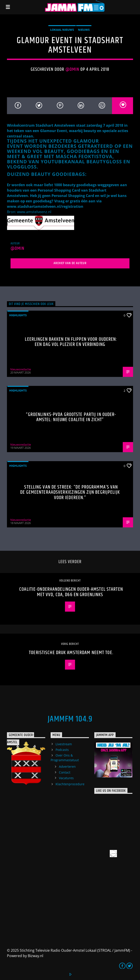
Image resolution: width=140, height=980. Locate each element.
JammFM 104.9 (70, 719)
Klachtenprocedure (70, 784)
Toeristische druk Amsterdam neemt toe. (71, 653)
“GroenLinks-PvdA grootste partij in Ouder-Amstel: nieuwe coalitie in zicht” (71, 417)
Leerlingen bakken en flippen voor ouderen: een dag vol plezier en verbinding (71, 342)
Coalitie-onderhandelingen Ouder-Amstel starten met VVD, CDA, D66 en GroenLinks (71, 592)
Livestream (64, 744)
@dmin (72, 69)
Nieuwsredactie (21, 369)
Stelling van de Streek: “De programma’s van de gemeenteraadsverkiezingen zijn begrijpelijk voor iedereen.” (70, 492)
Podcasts (62, 750)
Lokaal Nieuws (62, 30)
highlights (18, 315)
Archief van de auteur (70, 263)
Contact (65, 772)
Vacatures (66, 778)
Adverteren (67, 767)
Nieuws (84, 30)
